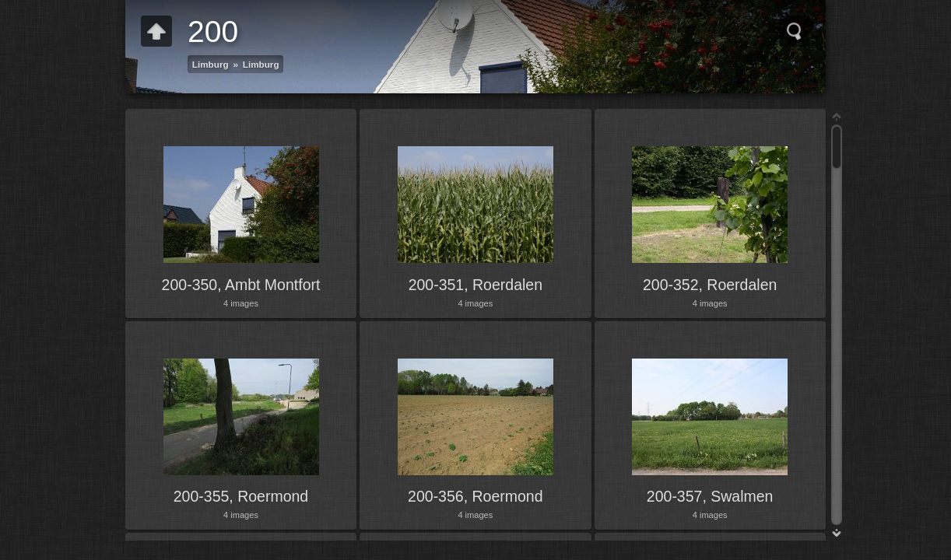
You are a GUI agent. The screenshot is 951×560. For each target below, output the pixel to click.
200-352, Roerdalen (710, 285)
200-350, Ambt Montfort (241, 285)
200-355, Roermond (241, 496)
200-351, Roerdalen (475, 285)
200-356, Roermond (475, 496)
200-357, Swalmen (710, 496)
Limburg (211, 64)
